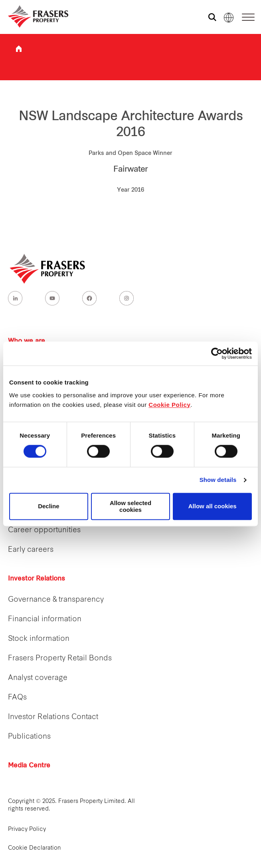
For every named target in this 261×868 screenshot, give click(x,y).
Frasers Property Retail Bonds (60, 659)
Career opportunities (44, 530)
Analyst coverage (38, 678)
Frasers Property (19, 49)
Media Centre (29, 766)
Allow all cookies (213, 506)
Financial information (45, 619)
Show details (218, 480)
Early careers (31, 550)
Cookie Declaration (35, 848)
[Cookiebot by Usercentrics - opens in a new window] (217, 353)
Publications (29, 737)
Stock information (39, 639)
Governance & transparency (56, 600)
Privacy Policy (27, 829)
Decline (48, 506)
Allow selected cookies (130, 506)
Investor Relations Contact (53, 717)
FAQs (17, 698)
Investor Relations (37, 579)
